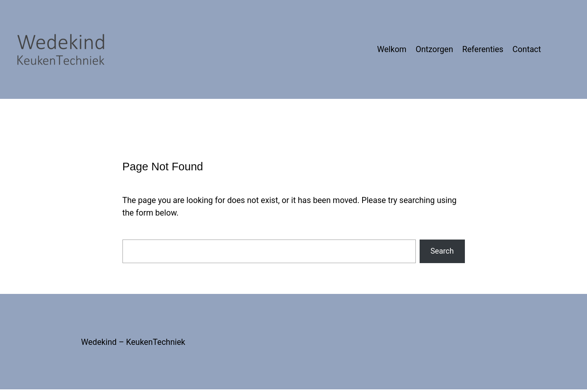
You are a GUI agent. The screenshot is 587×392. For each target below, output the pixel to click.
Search (442, 251)
